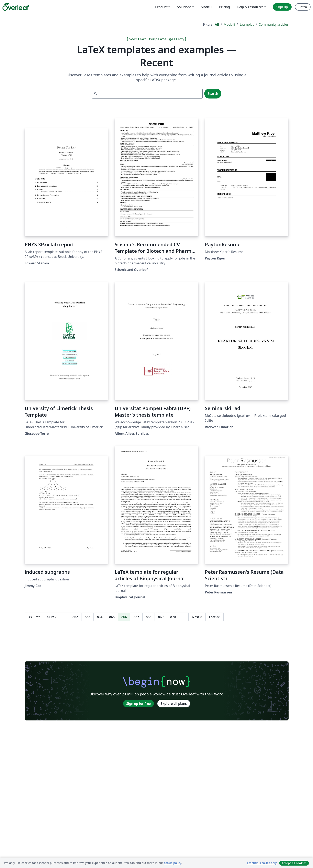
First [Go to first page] (34, 617)
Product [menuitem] (161, 7)
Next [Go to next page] (197, 617)
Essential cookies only (262, 863)
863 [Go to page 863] (87, 617)
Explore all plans (174, 704)
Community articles (274, 24)
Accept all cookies (294, 863)
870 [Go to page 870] (173, 617)
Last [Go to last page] (215, 617)
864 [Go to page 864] (100, 617)
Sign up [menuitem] (282, 7)
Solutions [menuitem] (184, 7)
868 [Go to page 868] (149, 617)
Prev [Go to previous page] (52, 617)
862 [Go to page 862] (75, 617)
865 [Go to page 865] (112, 617)
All (217, 24)
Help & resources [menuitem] (250, 7)
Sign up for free (138, 704)
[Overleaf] (16, 7)
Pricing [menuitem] (225, 7)
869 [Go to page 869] (161, 617)
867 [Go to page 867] (136, 617)
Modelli (229, 24)
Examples (247, 24)
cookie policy (172, 863)
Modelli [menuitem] (206, 7)
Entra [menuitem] (303, 7)
